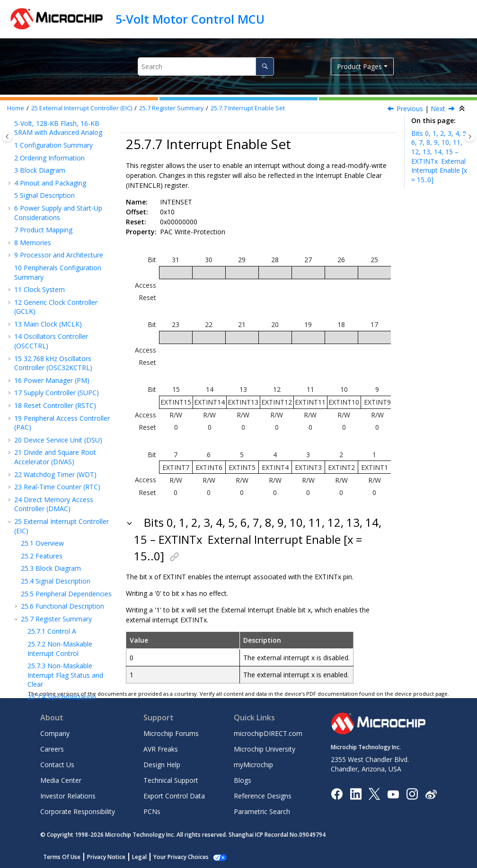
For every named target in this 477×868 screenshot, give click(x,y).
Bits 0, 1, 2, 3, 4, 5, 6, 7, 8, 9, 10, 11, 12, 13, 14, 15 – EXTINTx (440, 156)
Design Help (162, 765)
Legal (139, 857)
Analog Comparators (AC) (58, 557)
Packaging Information (54, 682)
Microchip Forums (171, 733)
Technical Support (171, 780)
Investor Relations (68, 796)
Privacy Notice (106, 857)
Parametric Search (262, 811)
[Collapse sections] (463, 109)
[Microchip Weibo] (431, 794)
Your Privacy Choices (181, 857)
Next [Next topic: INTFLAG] (438, 109)
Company (55, 733)
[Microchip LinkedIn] (356, 793)
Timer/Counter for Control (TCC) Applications (59, 474)
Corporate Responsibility (78, 811)
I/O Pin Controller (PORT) (57, 335)
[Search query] (206, 66)
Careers (52, 749)
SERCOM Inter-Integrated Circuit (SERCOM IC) (58, 440)
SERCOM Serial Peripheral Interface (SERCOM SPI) (58, 418)
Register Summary (171, 108)
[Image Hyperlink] (393, 794)
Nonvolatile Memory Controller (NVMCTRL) (50, 318)
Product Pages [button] (359, 66)
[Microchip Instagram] (412, 793)
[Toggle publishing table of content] (7, 137)
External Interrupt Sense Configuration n (66, 296)
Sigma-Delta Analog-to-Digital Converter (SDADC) (55, 540)
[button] (24, 139)
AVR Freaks (161, 749)
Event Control (58, 191)
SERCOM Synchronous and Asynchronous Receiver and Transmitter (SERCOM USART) (61, 391)
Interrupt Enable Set (248, 108)
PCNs (152, 811)
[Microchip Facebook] (337, 793)
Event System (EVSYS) (52, 348)
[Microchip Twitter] (374, 793)
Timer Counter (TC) (49, 457)
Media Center (61, 780)
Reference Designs (263, 796)
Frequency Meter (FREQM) (60, 614)
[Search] (265, 66)
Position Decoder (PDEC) (57, 626)
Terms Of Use (62, 857)
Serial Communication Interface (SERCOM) (53, 365)
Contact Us (57, 765)
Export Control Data (174, 796)
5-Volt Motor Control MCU (190, 19)
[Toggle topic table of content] (470, 137)
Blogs (243, 780)
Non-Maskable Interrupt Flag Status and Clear (65, 148)
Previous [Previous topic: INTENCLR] (410, 109)
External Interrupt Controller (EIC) (82, 108)
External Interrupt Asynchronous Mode (64, 274)
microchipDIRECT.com (268, 733)
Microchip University (265, 749)
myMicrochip (253, 765)
